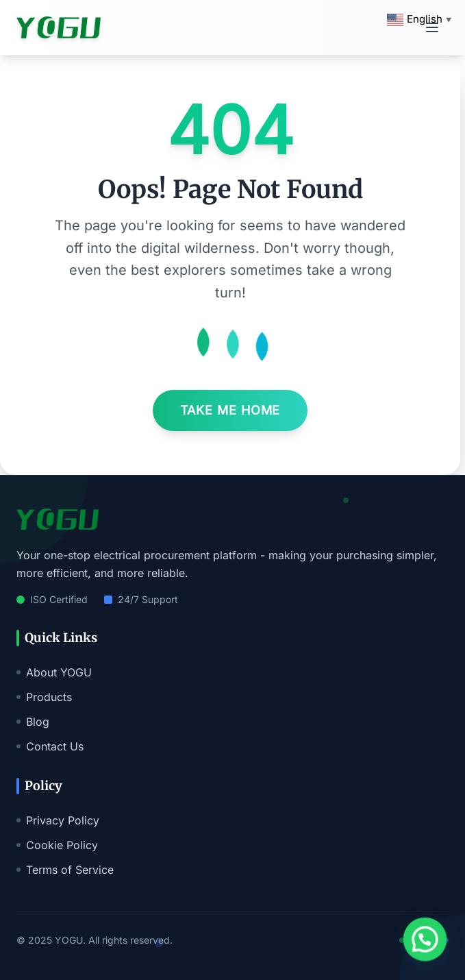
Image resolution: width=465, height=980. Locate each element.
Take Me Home (230, 410)
